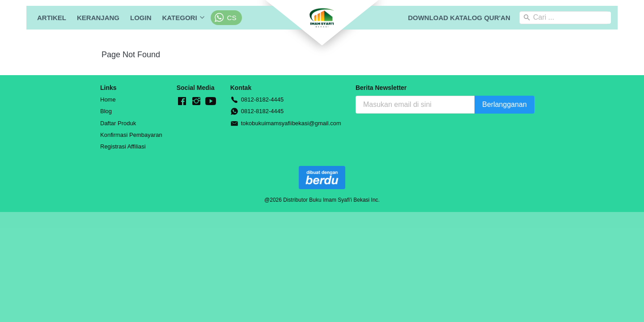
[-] (182, 102)
